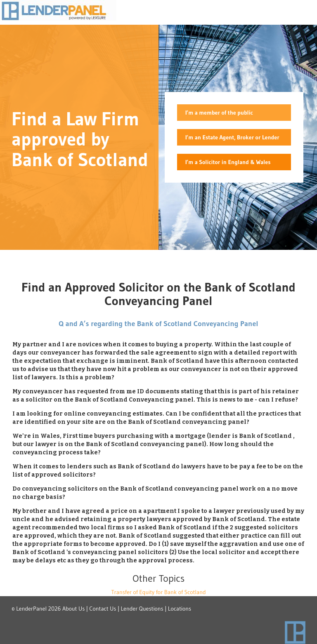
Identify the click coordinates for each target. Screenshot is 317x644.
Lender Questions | (144, 609)
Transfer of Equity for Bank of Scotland (158, 592)
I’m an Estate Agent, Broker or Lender (232, 137)
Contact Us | (104, 609)
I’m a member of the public (219, 113)
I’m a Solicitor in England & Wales (228, 162)
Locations (180, 609)
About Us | (75, 609)
